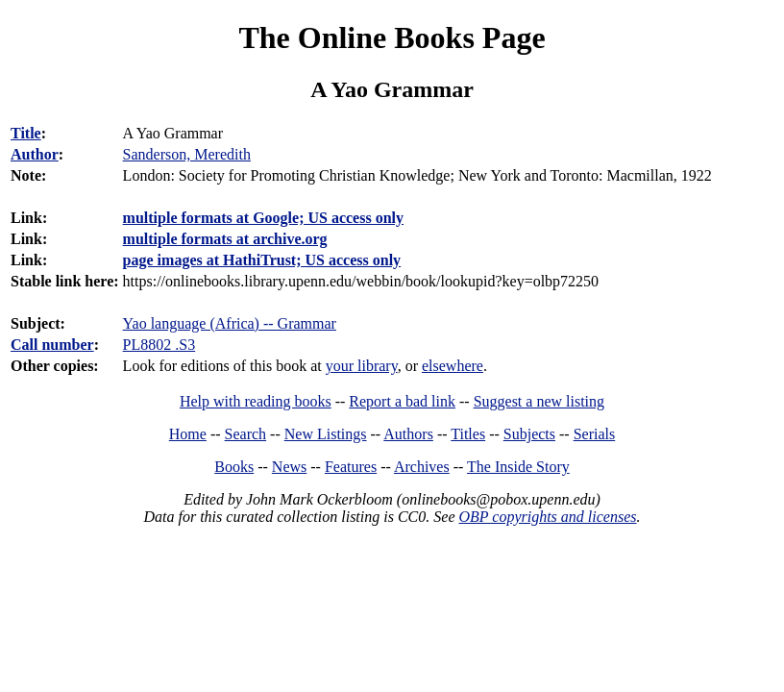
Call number (52, 345)
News (289, 467)
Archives (422, 467)
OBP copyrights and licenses (547, 517)
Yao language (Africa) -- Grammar (230, 323)
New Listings (326, 434)
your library (362, 366)
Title (26, 133)
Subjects (529, 434)
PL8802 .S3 (159, 345)
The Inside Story (518, 467)
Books (234, 467)
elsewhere (453, 366)
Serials (595, 434)
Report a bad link (402, 401)
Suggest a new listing (539, 401)
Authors (408, 434)
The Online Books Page (392, 37)
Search (246, 434)
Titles (468, 434)
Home (188, 434)
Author (35, 154)
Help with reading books (256, 401)
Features (351, 467)
